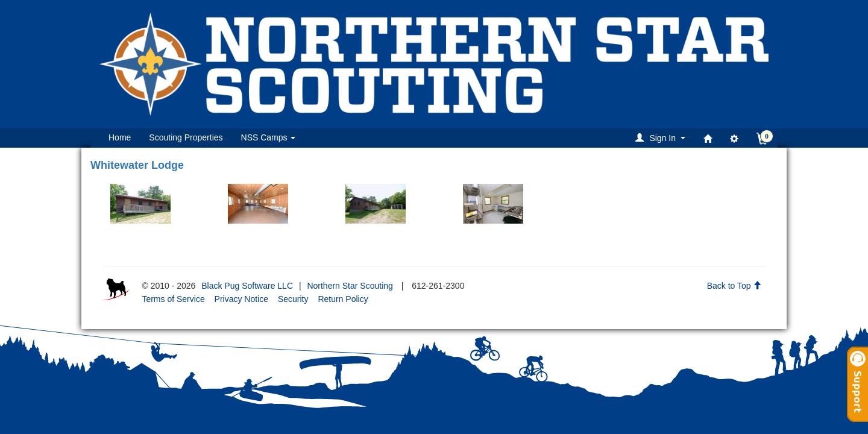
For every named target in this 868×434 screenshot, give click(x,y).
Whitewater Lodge (137, 165)
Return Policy (343, 299)
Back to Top (734, 286)
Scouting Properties (186, 137)
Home (120, 137)
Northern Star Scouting (350, 286)
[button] (662, 138)
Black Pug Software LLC (247, 286)
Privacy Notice (241, 299)
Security (293, 299)
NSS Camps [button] (269, 137)
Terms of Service (173, 299)
